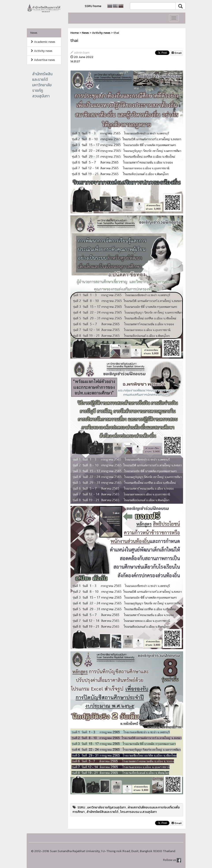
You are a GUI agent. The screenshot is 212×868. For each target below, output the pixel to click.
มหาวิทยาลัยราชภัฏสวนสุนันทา (106, 807)
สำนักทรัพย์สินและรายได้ (102, 812)
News (34, 33)
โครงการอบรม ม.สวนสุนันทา (138, 812)
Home (75, 33)
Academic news (43, 42)
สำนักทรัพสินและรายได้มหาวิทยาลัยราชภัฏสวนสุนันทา (42, 85)
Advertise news (43, 60)
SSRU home (93, 6)
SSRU (81, 807)
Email (176, 53)
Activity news (41, 51)
